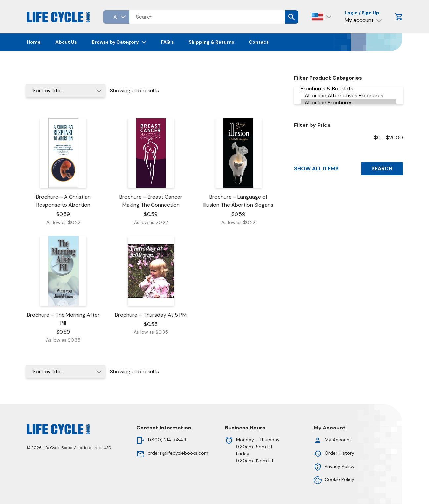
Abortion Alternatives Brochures (348, 96)
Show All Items (316, 168)
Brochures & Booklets (348, 89)
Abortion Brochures (348, 102)
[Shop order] (65, 91)
